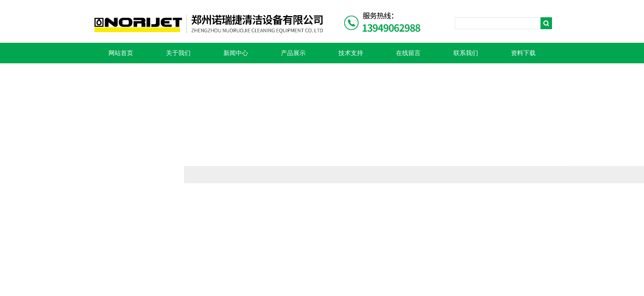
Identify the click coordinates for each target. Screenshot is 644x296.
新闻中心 (236, 53)
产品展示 (293, 53)
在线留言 (408, 53)
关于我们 (178, 53)
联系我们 (466, 53)
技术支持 (351, 53)
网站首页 (121, 53)
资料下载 (523, 53)
